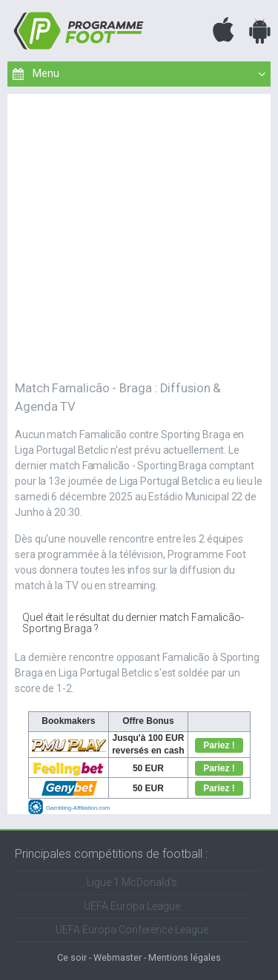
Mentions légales (185, 957)
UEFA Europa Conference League (132, 930)
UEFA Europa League (132, 906)
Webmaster (118, 957)
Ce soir (72, 957)
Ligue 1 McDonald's (132, 882)
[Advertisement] (139, 233)
